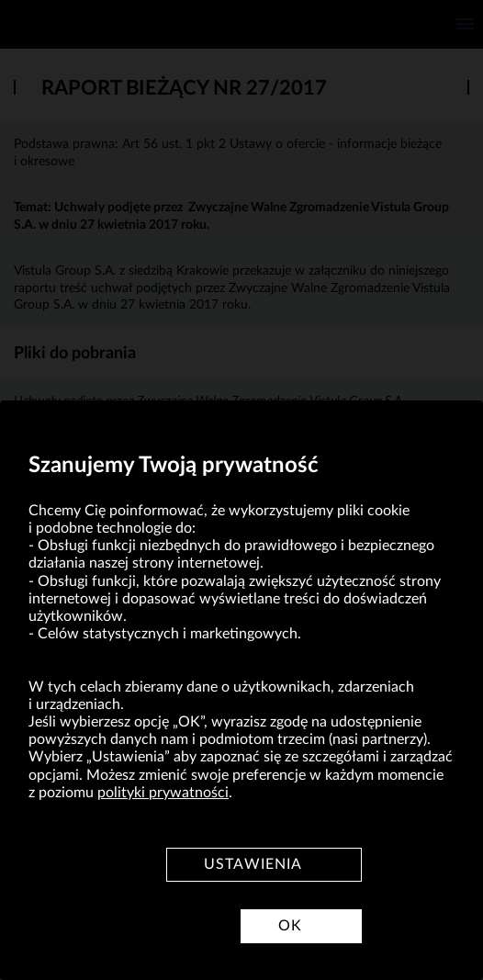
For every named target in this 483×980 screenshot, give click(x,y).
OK (290, 926)
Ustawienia (253, 864)
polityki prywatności (163, 793)
